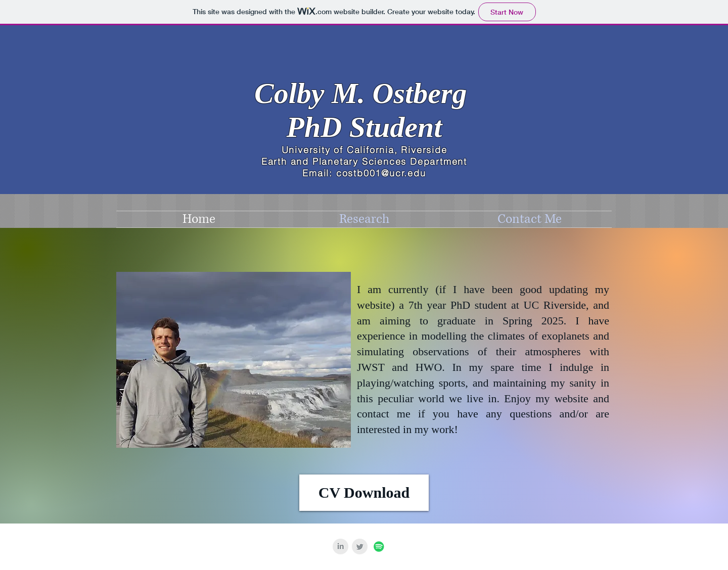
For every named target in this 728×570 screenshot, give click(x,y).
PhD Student (365, 127)
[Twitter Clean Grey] (360, 547)
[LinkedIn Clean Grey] (340, 547)
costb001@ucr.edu (381, 173)
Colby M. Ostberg (364, 93)
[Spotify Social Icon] (379, 547)
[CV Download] (364, 493)
